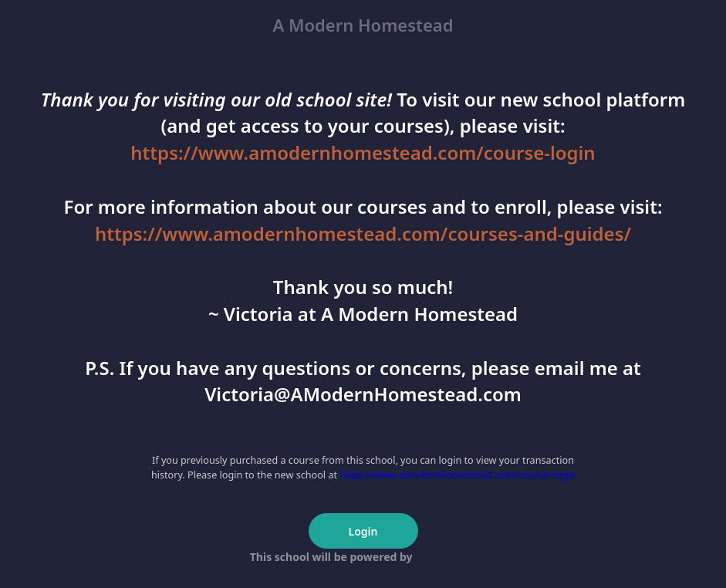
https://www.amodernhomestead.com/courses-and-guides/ (363, 233)
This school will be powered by (363, 557)
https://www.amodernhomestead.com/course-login (363, 152)
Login (363, 531)
